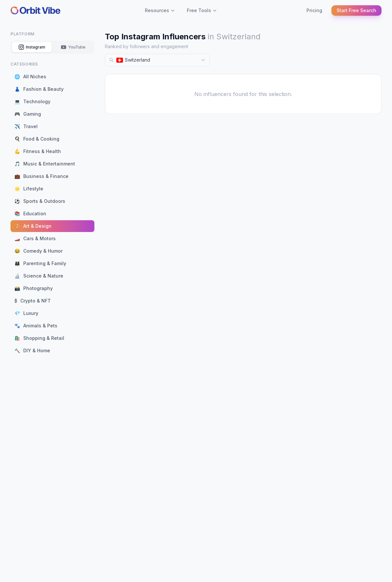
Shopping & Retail (39, 338)
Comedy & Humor (39, 251)
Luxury (26, 313)
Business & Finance (41, 176)
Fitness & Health (38, 151)
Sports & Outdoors (40, 201)
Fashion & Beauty (39, 89)
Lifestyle (29, 189)
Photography (34, 288)
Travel (26, 126)
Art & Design (33, 226)
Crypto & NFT (33, 301)
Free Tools (202, 10)
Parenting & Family (40, 263)
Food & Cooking (37, 139)
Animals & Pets (36, 326)
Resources (160, 10)
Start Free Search (356, 10)
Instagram (32, 47)
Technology (32, 102)
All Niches (30, 77)
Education (30, 214)
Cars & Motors (35, 239)
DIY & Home (32, 351)
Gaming (28, 114)
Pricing (314, 10)
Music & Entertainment (45, 164)
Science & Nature (39, 276)
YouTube (73, 47)
